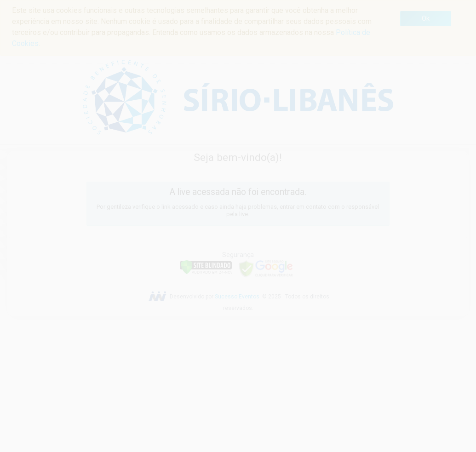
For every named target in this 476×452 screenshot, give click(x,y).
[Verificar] (206, 266)
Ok (426, 18)
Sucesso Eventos (237, 297)
